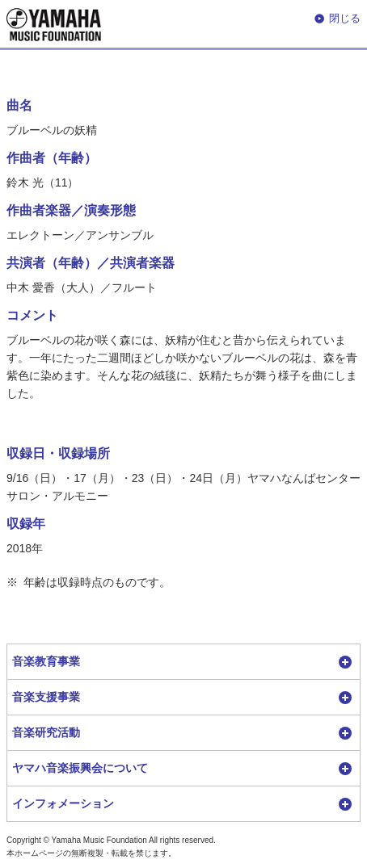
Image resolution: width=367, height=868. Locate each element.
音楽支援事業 (46, 697)
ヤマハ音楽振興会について (80, 768)
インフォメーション (63, 803)
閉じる (345, 18)
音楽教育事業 (46, 661)
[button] (183, 662)
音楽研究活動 (46, 732)
